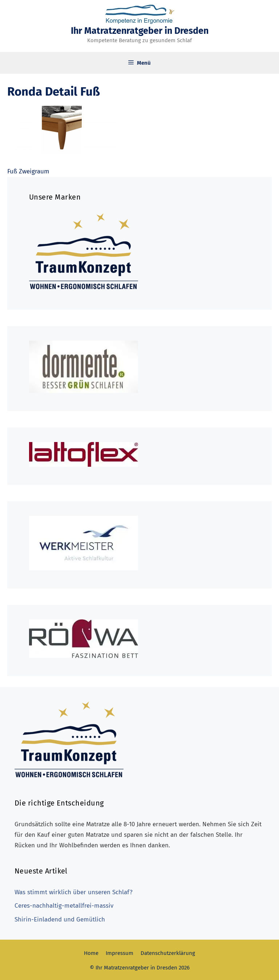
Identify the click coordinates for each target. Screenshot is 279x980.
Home (91, 953)
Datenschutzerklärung (168, 953)
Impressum (120, 953)
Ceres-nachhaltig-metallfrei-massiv (64, 906)
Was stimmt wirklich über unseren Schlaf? (74, 892)
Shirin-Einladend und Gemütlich (60, 919)
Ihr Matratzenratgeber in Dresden (140, 31)
